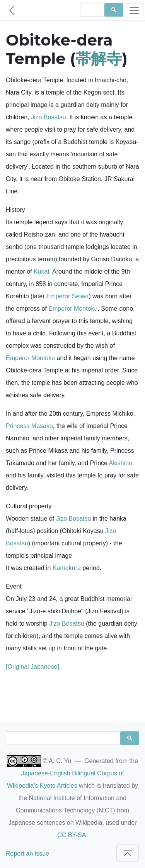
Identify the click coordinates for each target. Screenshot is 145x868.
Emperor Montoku (73, 309)
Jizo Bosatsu (49, 117)
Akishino (121, 463)
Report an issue (27, 854)
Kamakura (67, 568)
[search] (92, 10)
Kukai (41, 272)
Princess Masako (29, 426)
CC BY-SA (72, 835)
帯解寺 (99, 58)
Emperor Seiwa (67, 296)
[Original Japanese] (32, 667)
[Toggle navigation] (134, 10)
